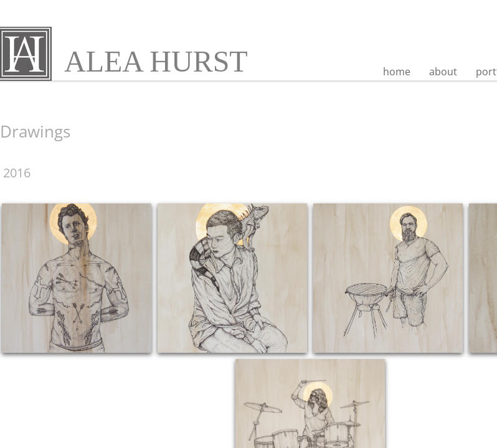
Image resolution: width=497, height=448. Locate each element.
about (443, 72)
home (397, 72)
